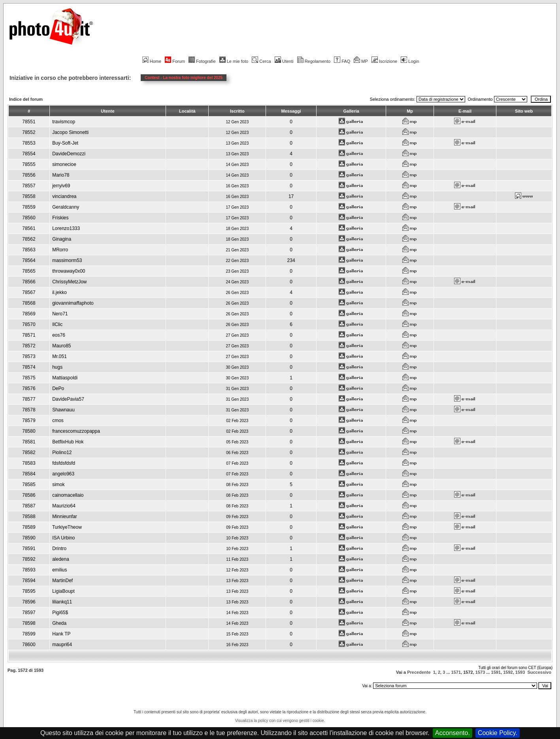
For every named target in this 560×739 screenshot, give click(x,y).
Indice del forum (26, 99)
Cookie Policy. (498, 733)
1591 (496, 672)
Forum (175, 61)
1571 (456, 672)
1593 (520, 672)
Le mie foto (234, 61)
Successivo (539, 672)
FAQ (342, 61)
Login (410, 61)
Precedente (419, 672)
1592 (508, 672)
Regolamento (314, 61)
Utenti (284, 61)
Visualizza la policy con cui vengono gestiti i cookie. (280, 721)
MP (361, 61)
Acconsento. (453, 733)
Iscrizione (384, 61)
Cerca (261, 61)
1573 (480, 672)
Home (152, 61)
